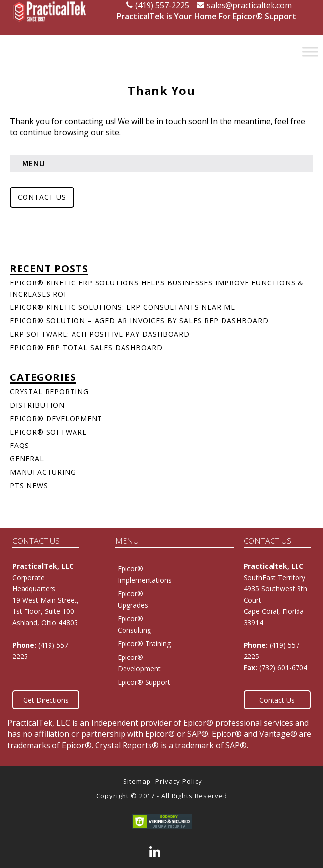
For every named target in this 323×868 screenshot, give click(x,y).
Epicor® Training (144, 644)
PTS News (29, 485)
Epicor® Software (48, 432)
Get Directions (46, 700)
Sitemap (137, 781)
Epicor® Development (56, 418)
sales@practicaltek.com (244, 5)
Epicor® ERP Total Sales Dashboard (86, 347)
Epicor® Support (144, 682)
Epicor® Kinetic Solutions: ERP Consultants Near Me (123, 307)
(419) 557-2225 (158, 5)
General (27, 458)
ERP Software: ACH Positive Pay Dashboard (100, 334)
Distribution (37, 405)
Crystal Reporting (49, 391)
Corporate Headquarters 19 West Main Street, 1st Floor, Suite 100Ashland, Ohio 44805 (46, 600)
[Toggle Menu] (310, 52)
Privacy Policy (179, 781)
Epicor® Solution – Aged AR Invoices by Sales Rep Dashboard (139, 320)
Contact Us (42, 197)
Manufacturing (43, 472)
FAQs (20, 445)
